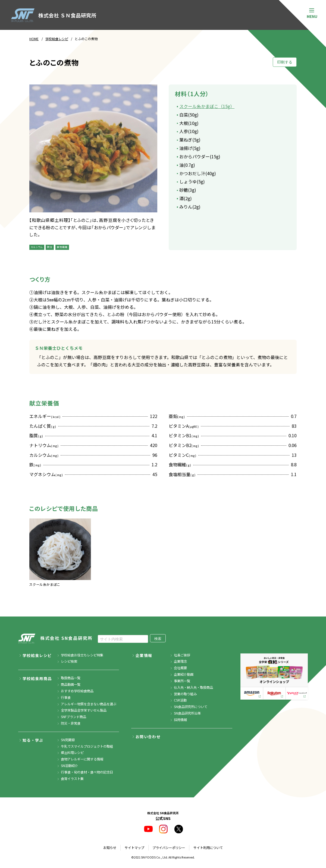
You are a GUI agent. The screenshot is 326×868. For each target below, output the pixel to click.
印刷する (285, 62)
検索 (158, 639)
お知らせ (110, 848)
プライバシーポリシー (169, 848)
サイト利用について (208, 848)
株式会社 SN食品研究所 (55, 639)
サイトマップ (134, 848)
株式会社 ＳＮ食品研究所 (54, 15)
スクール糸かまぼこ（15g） (207, 106)
